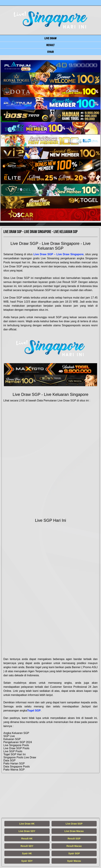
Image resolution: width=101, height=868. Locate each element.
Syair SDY (27, 861)
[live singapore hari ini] (50, 66)
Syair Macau (74, 861)
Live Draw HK (27, 824)
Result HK (27, 839)
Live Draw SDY (27, 831)
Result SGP (74, 839)
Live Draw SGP (74, 824)
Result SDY (27, 846)
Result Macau (74, 846)
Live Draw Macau (74, 831)
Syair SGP (74, 853)
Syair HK (27, 853)
